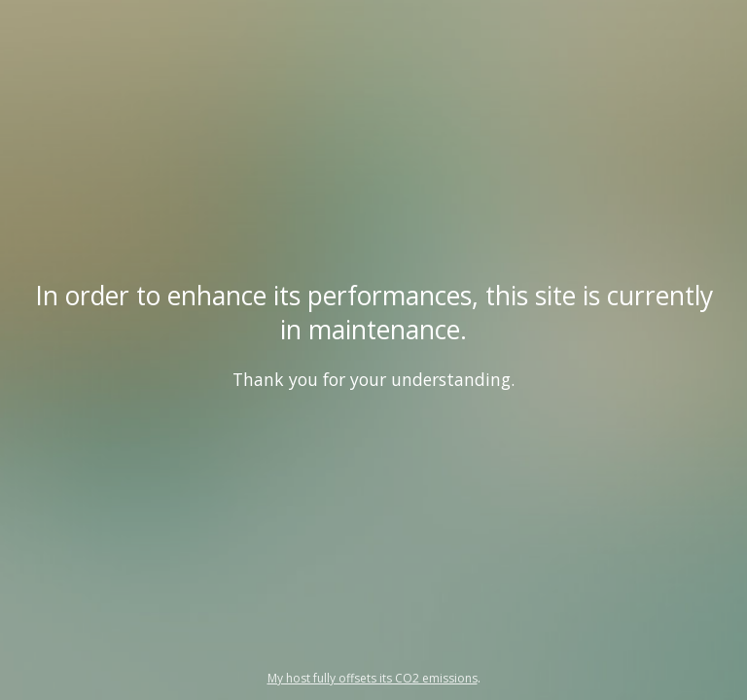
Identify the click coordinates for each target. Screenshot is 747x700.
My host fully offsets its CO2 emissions (373, 678)
